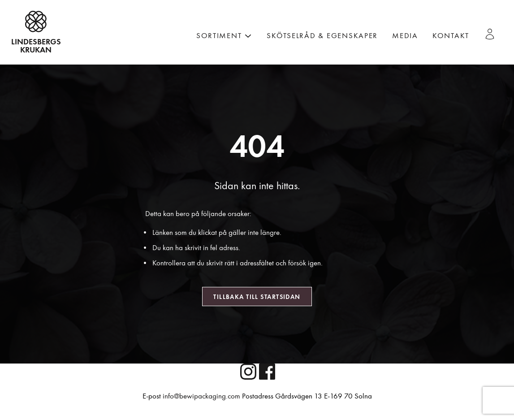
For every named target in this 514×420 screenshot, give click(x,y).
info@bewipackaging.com (201, 396)
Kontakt (451, 36)
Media (405, 36)
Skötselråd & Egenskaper (322, 36)
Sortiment (219, 36)
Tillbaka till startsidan (257, 297)
